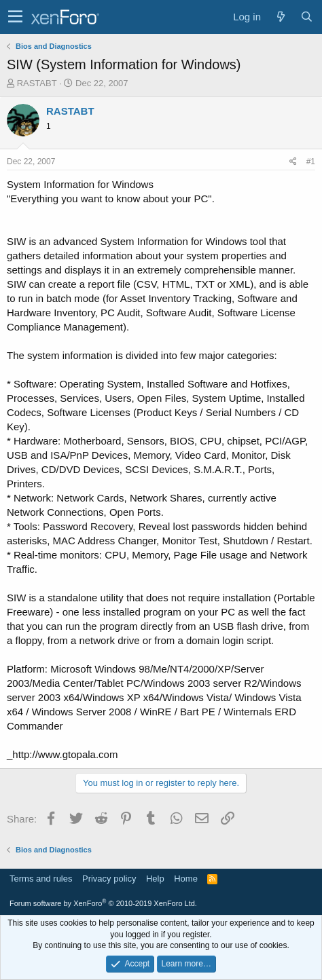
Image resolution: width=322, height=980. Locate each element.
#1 (311, 162)
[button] (15, 17)
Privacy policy (109, 879)
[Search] (306, 17)
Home (186, 879)
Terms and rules (41, 879)
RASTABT (37, 83)
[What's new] (281, 17)
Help (155, 879)
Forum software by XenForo (103, 903)
